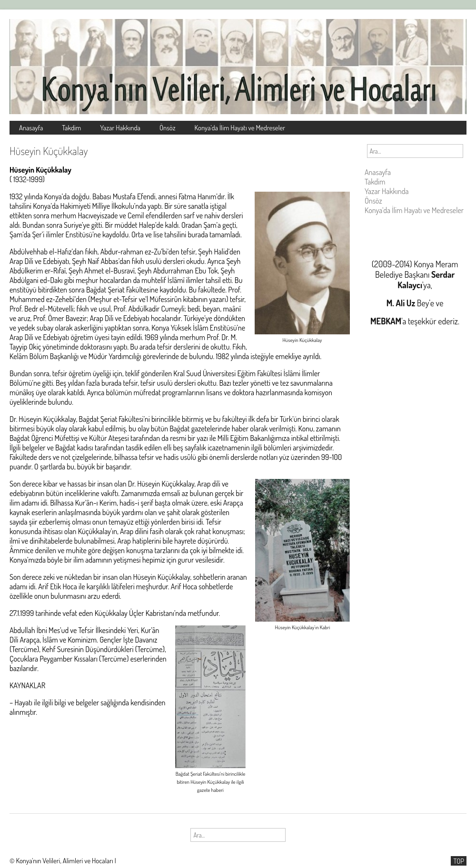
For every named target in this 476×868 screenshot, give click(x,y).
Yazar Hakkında (120, 127)
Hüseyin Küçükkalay (49, 151)
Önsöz (168, 127)
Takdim (71, 127)
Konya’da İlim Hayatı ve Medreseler (240, 127)
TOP (459, 861)
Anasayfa (31, 127)
